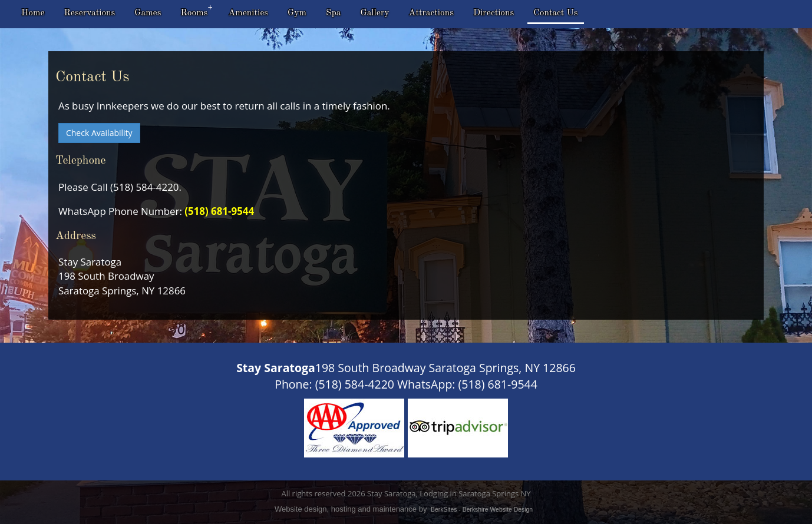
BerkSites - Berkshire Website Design (482, 510)
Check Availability (99, 133)
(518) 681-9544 (219, 211)
